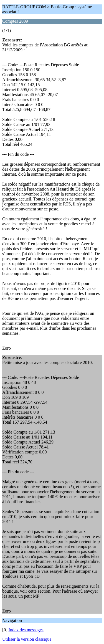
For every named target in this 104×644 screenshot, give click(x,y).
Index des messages (26, 630)
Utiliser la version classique (27, 639)
